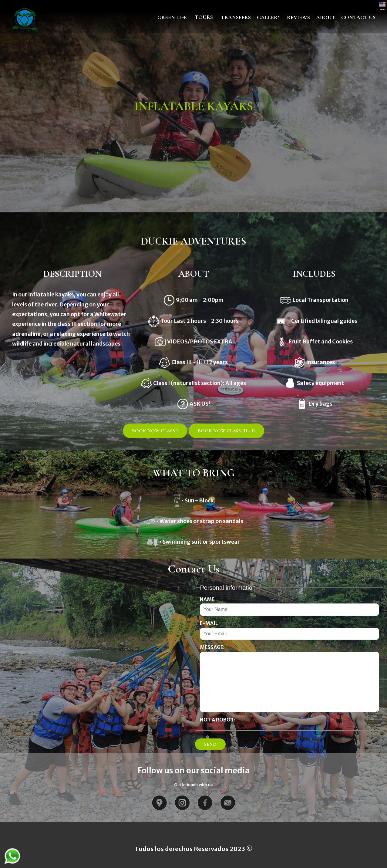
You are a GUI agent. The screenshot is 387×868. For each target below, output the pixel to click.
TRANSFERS (236, 17)
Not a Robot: (217, 720)
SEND (210, 744)
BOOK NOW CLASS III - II (226, 431)
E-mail (209, 623)
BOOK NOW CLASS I (155, 431)
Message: (212, 647)
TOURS (204, 17)
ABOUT (326, 17)
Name (207, 599)
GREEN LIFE (172, 17)
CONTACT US (358, 17)
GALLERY (269, 17)
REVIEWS (298, 17)
